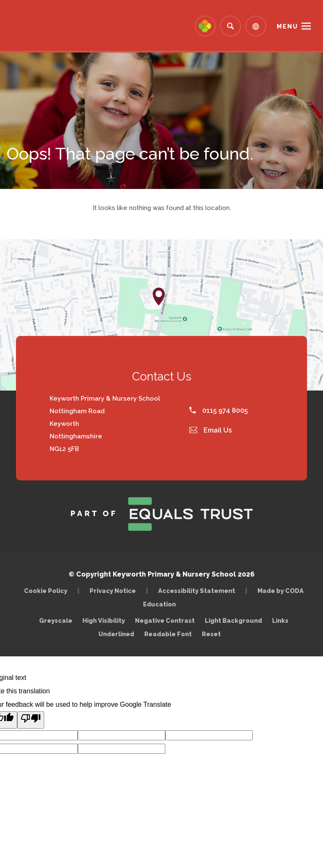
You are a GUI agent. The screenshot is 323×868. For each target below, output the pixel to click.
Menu (287, 26)
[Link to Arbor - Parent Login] (205, 26)
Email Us (211, 430)
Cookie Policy (46, 591)
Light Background (233, 620)
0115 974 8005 (218, 410)
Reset (211, 634)
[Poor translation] (31, 720)
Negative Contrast (165, 620)
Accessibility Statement (197, 591)
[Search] (230, 26)
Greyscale (56, 620)
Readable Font (168, 634)
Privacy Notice (113, 591)
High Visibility (104, 620)
